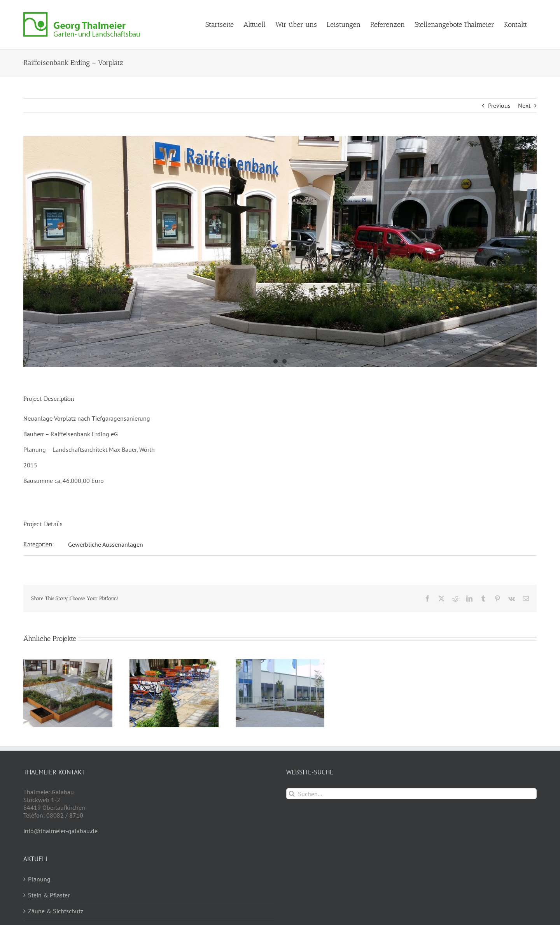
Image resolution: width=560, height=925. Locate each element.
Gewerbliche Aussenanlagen (106, 544)
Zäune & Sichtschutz (56, 911)
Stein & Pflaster (49, 895)
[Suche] (292, 794)
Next (524, 105)
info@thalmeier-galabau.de (60, 831)
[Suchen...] (411, 794)
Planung (39, 879)
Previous (499, 105)
